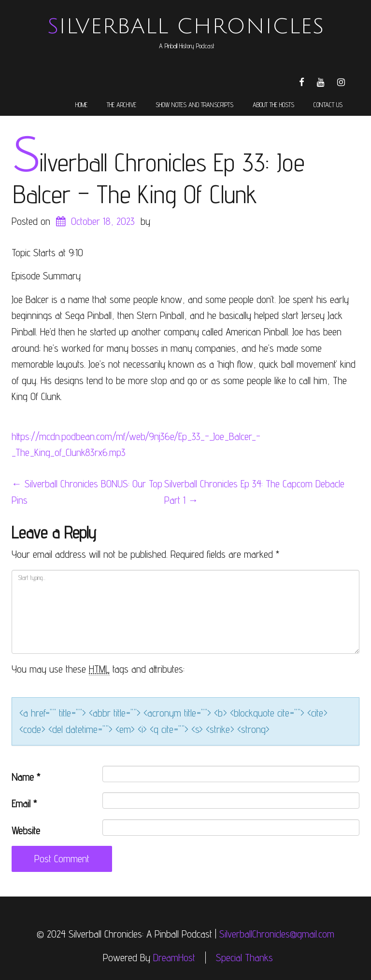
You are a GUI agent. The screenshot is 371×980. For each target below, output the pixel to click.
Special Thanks (244, 958)
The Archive (121, 105)
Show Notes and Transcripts (194, 105)
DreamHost (174, 958)
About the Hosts (273, 105)
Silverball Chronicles (186, 27)
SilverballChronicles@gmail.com (277, 934)
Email (24, 804)
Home (81, 105)
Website (26, 831)
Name (26, 777)
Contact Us (328, 105)
